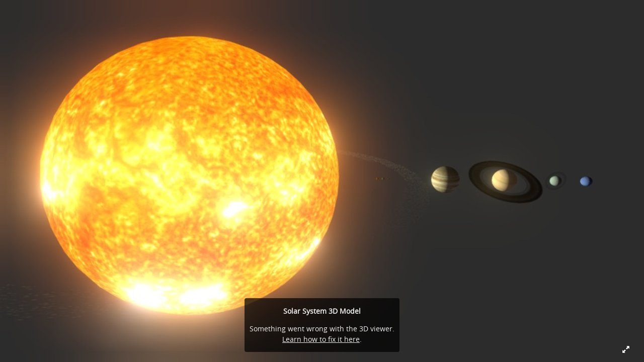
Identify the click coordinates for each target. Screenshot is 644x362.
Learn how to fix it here (321, 339)
